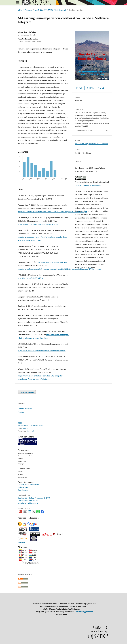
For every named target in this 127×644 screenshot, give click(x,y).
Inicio (20, 10)
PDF (80, 88)
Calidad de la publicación (29, 485)
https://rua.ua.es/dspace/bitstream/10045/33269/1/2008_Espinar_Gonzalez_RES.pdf (52, 212)
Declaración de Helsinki (28, 501)
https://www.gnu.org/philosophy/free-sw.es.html (38, 224)
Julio (33, 431)
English (21, 412)
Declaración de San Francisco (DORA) (34, 498)
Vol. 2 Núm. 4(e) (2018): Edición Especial (50, 10)
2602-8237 (25, 428)
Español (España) (25, 408)
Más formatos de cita (85, 131)
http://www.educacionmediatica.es (52, 262)
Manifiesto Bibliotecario (28, 503)
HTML (91, 88)
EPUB (102, 88)
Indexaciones (24, 487)
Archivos (28, 10)
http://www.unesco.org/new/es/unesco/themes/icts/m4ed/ (42, 350)
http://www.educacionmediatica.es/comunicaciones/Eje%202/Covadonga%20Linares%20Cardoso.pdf (60, 269)
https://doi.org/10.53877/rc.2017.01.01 (30, 426)
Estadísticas (23, 490)
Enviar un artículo (27, 392)
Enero (29, 431)
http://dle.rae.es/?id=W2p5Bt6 (30, 278)
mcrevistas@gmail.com (84, 612)
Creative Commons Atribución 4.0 (88, 185)
